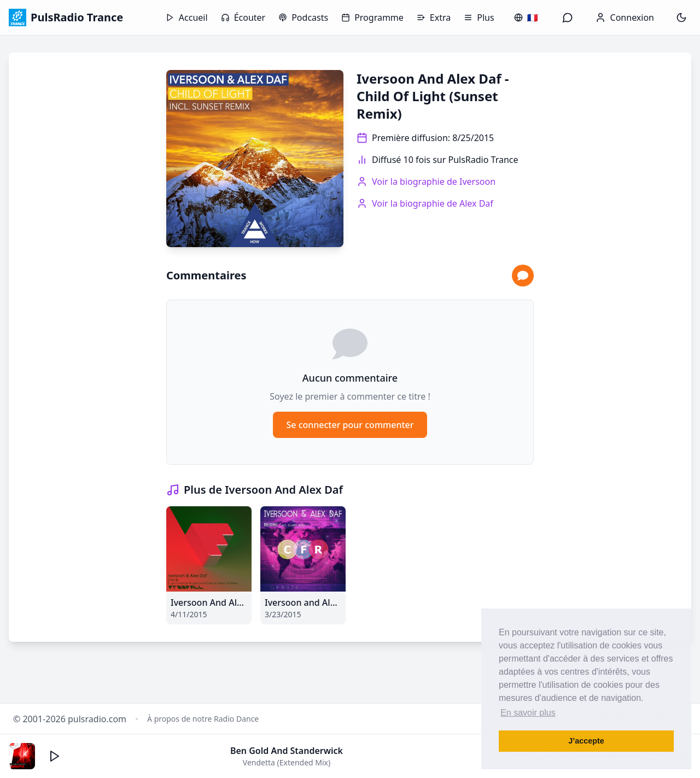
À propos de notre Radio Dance (203, 719)
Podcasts (303, 17)
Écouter (243, 17)
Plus (479, 17)
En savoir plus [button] (528, 713)
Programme (372, 17)
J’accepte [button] (586, 741)
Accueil (187, 17)
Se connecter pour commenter (350, 425)
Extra (434, 17)
